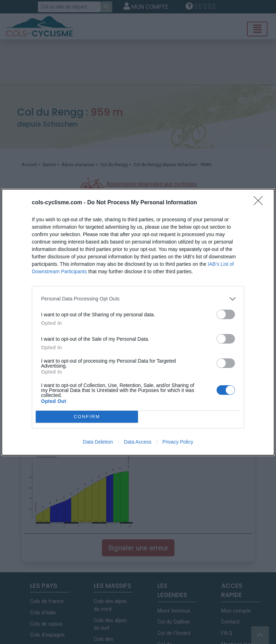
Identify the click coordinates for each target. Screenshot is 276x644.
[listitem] (138, 299)
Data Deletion (98, 442)
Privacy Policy (178, 442)
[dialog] (138, 322)
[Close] (260, 203)
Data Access (138, 442)
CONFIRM (87, 417)
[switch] (226, 314)
